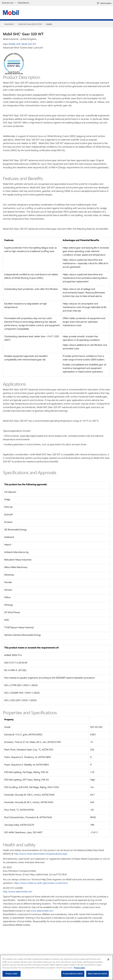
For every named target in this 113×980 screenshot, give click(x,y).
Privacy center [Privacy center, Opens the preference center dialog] (12, 974)
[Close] (108, 959)
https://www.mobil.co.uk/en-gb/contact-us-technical (41, 883)
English (49, 24)
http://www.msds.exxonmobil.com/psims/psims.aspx (41, 854)
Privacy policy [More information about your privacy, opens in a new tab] (79, 968)
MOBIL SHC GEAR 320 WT (22, 44)
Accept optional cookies (73, 974)
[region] (56, 967)
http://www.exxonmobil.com (17, 892)
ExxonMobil (9, 24)
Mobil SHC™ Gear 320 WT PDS (30, 24)
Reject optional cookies (97, 974)
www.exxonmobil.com (42, 911)
